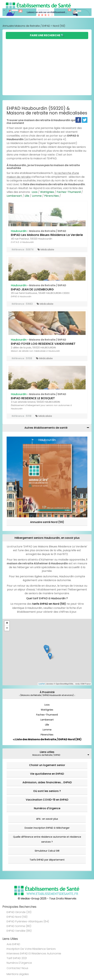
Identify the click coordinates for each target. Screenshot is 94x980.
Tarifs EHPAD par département (47, 860)
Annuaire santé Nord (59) (47, 522)
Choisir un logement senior (47, 765)
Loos (35, 192)
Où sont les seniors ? (47, 791)
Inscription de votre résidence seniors (31, 949)
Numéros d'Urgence (47, 808)
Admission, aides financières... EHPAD (47, 782)
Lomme (37, 196)
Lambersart (14, 196)
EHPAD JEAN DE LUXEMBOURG (32, 289)
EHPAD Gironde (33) (19, 912)
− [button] (7, 628)
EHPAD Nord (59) (17, 917)
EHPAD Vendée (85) (19, 931)
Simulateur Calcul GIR (47, 851)
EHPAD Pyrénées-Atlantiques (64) (28, 921)
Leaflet (42, 684)
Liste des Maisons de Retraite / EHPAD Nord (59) (48, 739)
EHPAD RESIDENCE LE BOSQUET (33, 398)
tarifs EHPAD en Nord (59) (49, 604)
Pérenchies (52, 196)
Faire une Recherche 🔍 (47, 35)
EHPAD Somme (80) (19, 926)
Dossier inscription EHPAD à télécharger (47, 828)
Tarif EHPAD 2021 (17, 958)
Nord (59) (59, 26)
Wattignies (47, 192)
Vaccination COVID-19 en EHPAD (47, 800)
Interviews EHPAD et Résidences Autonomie (34, 954)
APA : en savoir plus (47, 819)
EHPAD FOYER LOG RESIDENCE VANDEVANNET (43, 344)
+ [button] (7, 623)
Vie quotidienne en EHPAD (47, 774)
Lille (27, 196)
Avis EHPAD (13, 944)
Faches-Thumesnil (69, 192)
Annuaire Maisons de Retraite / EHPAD (26, 26)
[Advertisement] (47, 64)
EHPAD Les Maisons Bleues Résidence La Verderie (47, 235)
